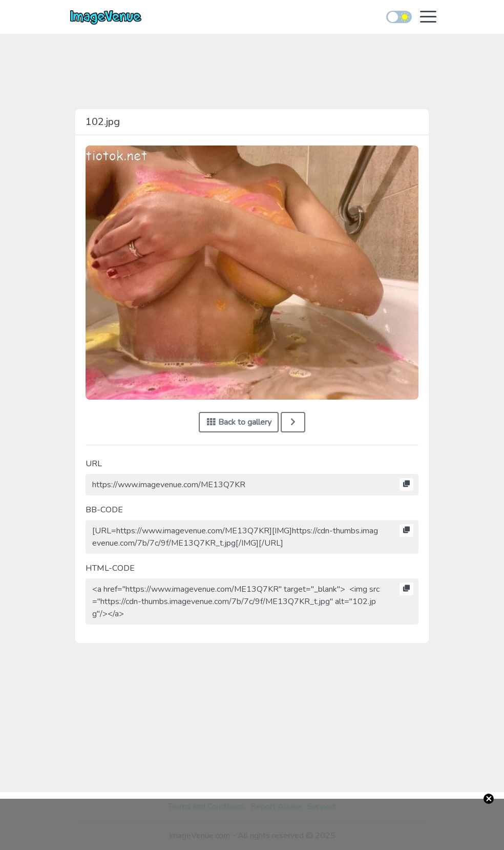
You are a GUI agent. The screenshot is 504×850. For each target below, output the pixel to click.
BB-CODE (104, 510)
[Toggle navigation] (428, 18)
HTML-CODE (110, 568)
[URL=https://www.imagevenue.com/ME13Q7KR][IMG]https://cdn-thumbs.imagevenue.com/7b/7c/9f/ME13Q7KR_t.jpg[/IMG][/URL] (252, 537)
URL (94, 464)
